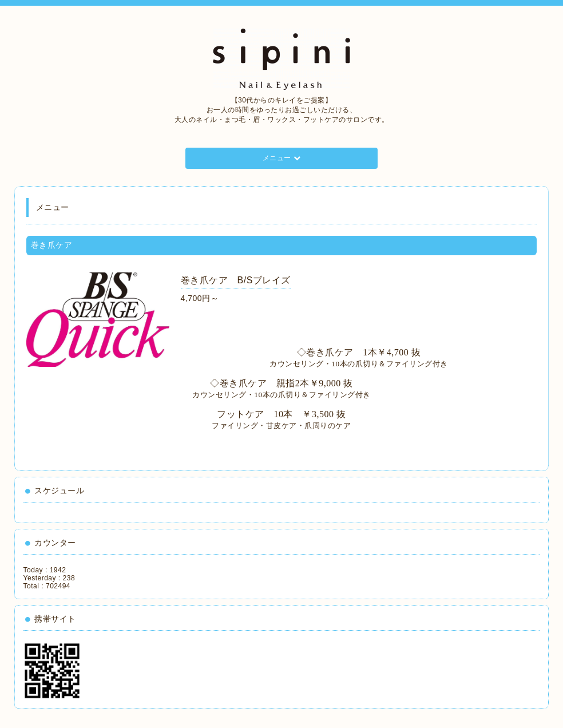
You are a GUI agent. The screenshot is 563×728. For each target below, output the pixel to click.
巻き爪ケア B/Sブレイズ (236, 280)
